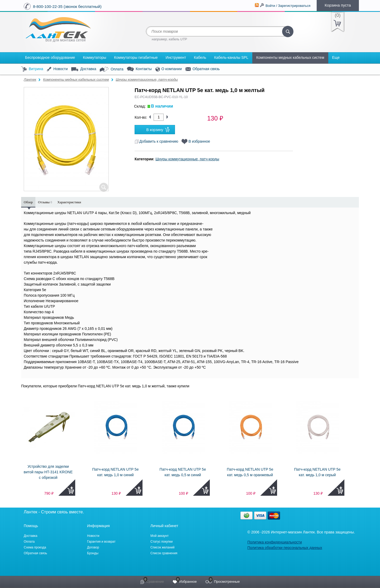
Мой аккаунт (160, 536)
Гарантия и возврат (101, 542)
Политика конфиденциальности (275, 542)
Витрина (32, 69)
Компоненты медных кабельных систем (290, 57)
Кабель (200, 57)
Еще (336, 57)
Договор (93, 547)
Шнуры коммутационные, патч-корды (147, 79)
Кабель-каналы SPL (231, 57)
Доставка (84, 69)
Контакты (139, 69)
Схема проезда (35, 547)
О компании (169, 69)
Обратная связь (203, 69)
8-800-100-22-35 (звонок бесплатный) (67, 6)
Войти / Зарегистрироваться (288, 6)
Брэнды (93, 553)
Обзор (28, 202)
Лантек (30, 79)
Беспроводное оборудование (50, 57)
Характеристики (69, 202)
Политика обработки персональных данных (285, 548)
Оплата (111, 69)
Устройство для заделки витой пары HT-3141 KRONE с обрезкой (48, 472)
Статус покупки (161, 542)
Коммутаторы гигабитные (136, 57)
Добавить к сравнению (156, 141)
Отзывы (45, 202)
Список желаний (162, 547)
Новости (57, 69)
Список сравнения (164, 553)
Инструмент (176, 57)
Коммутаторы (94, 57)
